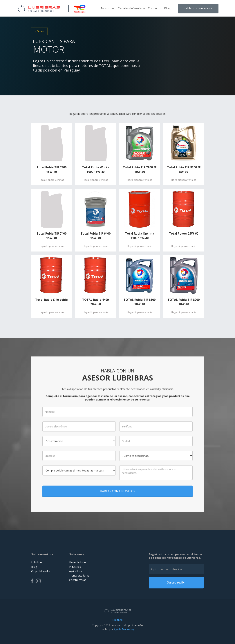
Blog (167, 8)
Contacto (154, 8)
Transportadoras (79, 576)
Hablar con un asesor (198, 8)
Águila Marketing (124, 629)
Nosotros (108, 8)
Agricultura (76, 571)
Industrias (75, 567)
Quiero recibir (176, 582)
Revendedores (78, 562)
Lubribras (37, 562)
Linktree (117, 620)
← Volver (39, 31)
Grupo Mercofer (41, 571)
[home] (39, 8)
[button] (131, 10)
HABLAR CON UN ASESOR (117, 486)
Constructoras (78, 580)
